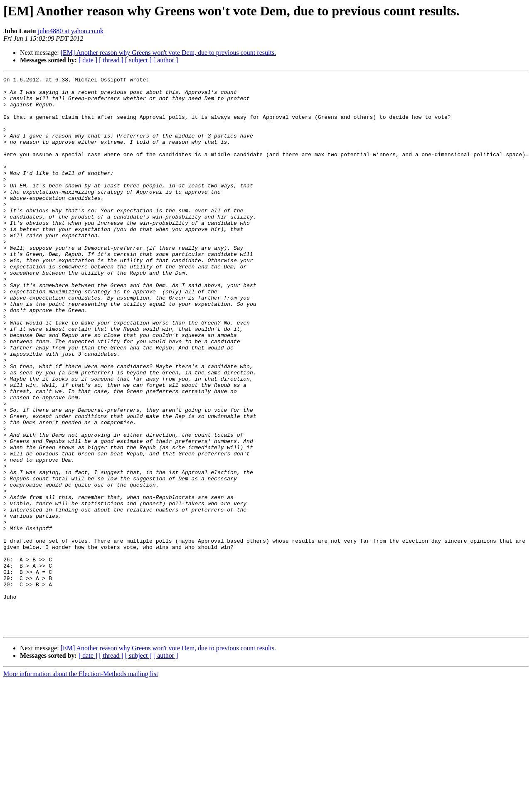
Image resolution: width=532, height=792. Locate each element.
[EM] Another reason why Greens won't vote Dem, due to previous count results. (168, 53)
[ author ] (166, 60)
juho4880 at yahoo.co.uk (71, 31)
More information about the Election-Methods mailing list (81, 785)
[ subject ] (138, 60)
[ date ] (88, 60)
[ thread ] (111, 60)
